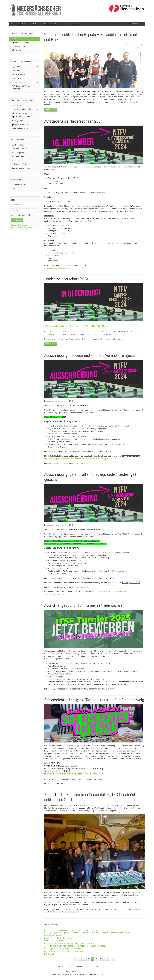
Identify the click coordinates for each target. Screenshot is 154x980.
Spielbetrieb (34, 24)
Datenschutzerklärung (21, 168)
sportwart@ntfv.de (108, 243)
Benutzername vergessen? (22, 228)
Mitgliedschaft (18, 156)
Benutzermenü (76, 24)
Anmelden (17, 220)
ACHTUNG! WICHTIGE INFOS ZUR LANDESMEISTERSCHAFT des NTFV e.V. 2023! (75, 946)
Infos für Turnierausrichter (23, 109)
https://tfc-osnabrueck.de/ (68, 912)
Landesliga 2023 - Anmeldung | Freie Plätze (62, 949)
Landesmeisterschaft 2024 (66, 279)
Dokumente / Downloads (22, 164)
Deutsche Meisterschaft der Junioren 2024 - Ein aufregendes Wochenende (75, 930)
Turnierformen (18, 105)
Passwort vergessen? (20, 225)
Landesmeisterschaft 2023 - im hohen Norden (63, 951)
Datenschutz (93, 966)
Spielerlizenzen (18, 160)
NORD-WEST (17, 78)
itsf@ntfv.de (112, 689)
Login (65, 24)
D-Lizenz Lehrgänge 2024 (55, 935)
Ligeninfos (16, 67)
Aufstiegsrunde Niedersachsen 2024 (74, 121)
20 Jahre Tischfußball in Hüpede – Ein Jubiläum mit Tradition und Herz (93, 37)
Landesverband (18, 145)
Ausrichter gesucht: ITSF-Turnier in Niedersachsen (84, 605)
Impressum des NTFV (65, 966)
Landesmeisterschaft (58, 332)
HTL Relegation (50, 954)
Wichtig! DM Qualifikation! (55, 941)
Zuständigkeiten (19, 153)
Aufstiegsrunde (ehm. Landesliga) (21, 87)
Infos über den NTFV (51, 24)
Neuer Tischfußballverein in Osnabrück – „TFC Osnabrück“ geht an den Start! (91, 797)
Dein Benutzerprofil (20, 185)
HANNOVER (16, 71)
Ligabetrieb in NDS (19, 24)
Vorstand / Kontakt (19, 149)
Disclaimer (81, 966)
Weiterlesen (51, 110)
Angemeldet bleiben (20, 215)
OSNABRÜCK (17, 82)
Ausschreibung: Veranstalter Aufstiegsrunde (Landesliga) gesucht (90, 477)
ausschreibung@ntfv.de (81, 463)
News (14, 39)
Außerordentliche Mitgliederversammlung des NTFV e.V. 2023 (70, 943)
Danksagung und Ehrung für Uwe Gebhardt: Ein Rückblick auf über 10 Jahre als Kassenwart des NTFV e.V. (87, 933)
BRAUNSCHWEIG (18, 74)
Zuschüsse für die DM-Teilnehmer (58, 938)
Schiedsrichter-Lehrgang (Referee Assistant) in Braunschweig (94, 700)
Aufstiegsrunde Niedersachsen (57, 268)
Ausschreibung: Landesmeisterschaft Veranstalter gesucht (92, 355)
